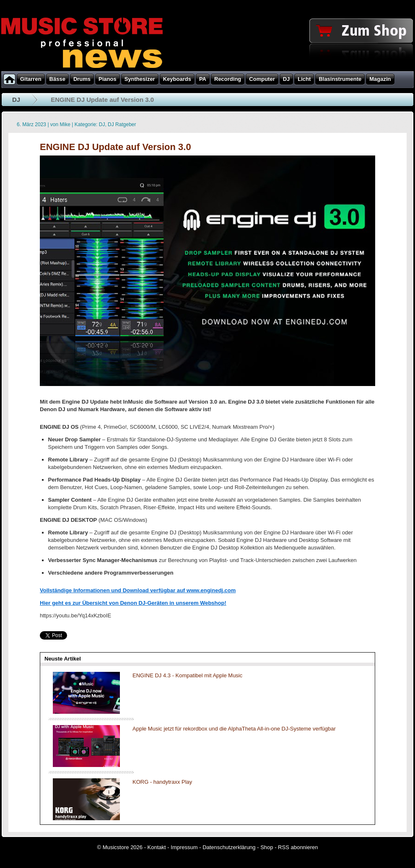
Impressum (184, 847)
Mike (65, 124)
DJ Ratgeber (122, 124)
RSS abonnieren (298, 847)
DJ (16, 100)
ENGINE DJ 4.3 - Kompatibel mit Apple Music (187, 675)
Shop (267, 847)
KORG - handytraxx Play (162, 782)
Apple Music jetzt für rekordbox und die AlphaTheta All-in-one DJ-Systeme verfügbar (234, 729)
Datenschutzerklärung (229, 847)
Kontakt (157, 847)
